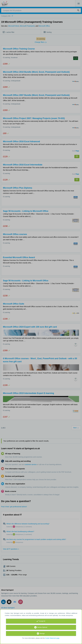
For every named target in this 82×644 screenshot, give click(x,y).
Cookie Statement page (52, 638)
